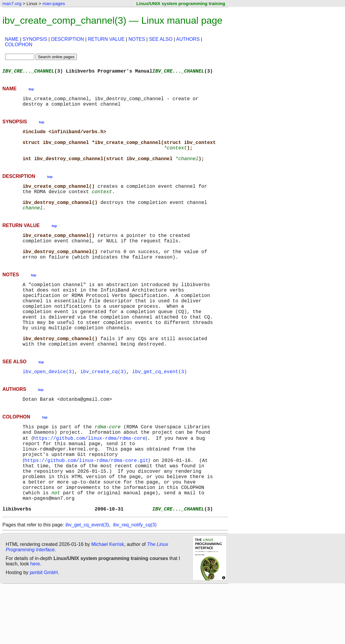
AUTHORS (188, 39)
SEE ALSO (161, 39)
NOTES (137, 39)
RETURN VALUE (106, 39)
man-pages (54, 3)
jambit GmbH (44, 630)
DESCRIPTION (67, 39)
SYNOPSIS (35, 39)
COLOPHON (19, 45)
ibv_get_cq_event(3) (159, 410)
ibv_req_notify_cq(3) (135, 582)
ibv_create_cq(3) (103, 410)
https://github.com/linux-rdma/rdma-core (90, 481)
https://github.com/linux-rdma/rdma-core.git (88, 507)
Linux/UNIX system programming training (181, 3)
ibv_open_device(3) (48, 410)
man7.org (12, 3)
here (35, 621)
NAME (12, 39)
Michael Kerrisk (108, 602)
